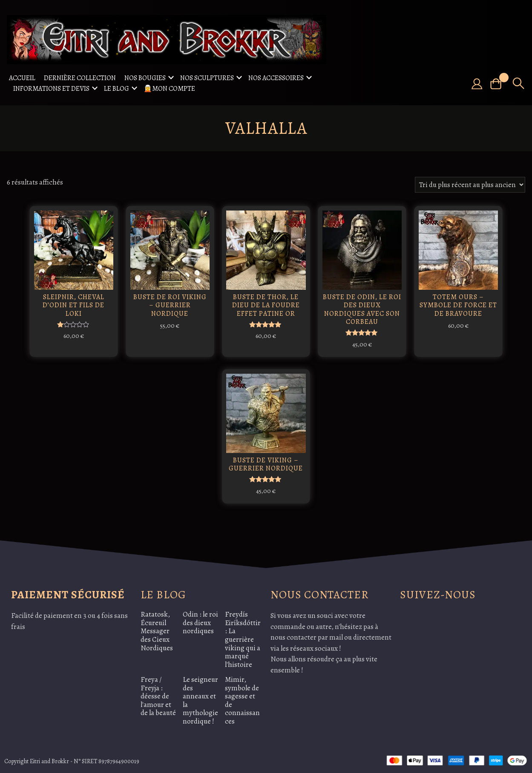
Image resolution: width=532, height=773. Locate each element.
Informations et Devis (51, 89)
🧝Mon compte (169, 89)
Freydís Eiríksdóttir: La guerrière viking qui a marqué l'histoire (243, 636)
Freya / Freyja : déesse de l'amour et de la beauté (158, 693)
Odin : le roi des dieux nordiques (200, 620)
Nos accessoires (276, 78)
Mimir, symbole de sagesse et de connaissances (242, 697)
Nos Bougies (145, 78)
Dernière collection (80, 78)
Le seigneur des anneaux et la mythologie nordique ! (200, 697)
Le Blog (116, 89)
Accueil (22, 78)
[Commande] (470, 185)
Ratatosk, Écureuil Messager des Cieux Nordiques (157, 628)
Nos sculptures (207, 78)
